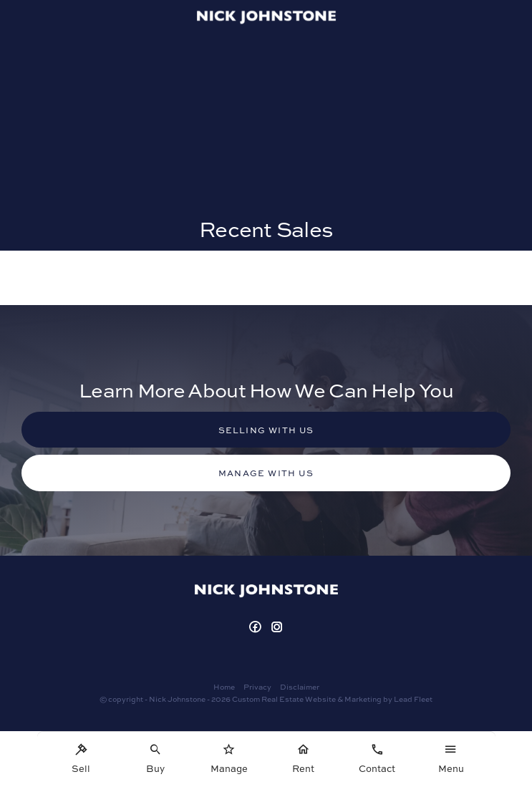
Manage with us (266, 473)
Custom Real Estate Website (284, 699)
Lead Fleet (413, 699)
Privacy (257, 686)
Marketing (363, 699)
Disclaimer (300, 686)
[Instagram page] (277, 627)
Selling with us (266, 430)
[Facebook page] (257, 627)
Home (224, 686)
